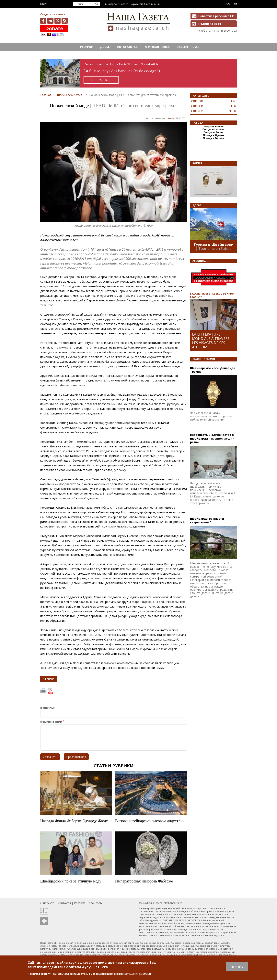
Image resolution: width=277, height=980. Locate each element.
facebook (43, 21)
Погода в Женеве (213, 126)
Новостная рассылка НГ (216, 16)
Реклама (80, 903)
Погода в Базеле (213, 138)
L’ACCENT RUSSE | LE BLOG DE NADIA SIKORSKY (212, 295)
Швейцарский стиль (70, 95)
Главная (46, 95)
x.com (58, 21)
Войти (44, 4)
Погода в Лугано (214, 135)
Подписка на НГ (210, 24)
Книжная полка (157, 47)
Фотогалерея (127, 47)
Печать (43, 691)
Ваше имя (48, 708)
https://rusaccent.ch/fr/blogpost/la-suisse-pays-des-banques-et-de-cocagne (139, 73)
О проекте (47, 903)
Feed (65, 21)
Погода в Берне (213, 132)
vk (50, 21)
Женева (171, 118)
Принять (237, 967)
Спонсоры (96, 903)
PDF (50, 691)
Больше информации (138, 974)
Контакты (64, 903)
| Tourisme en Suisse (213, 248)
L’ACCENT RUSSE (188, 47)
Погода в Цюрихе (214, 129)
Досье (105, 47)
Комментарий (51, 722)
